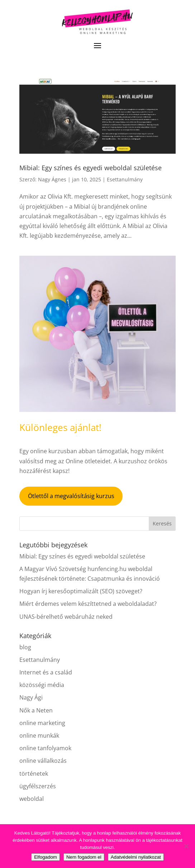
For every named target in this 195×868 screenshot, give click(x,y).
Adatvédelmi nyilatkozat (136, 857)
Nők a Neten (36, 710)
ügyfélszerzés (38, 786)
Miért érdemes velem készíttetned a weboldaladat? (88, 604)
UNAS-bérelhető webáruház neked (66, 617)
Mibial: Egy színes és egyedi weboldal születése (91, 168)
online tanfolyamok (45, 748)
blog (25, 647)
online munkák (39, 735)
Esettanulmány (125, 179)
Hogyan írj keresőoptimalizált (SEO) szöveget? (81, 591)
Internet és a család (46, 672)
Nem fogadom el (84, 857)
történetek (34, 774)
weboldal (32, 799)
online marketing (42, 723)
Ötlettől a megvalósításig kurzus (71, 496)
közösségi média (42, 685)
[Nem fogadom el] (186, 846)
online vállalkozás (43, 761)
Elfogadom (46, 857)
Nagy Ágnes (52, 179)
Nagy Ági (31, 697)
